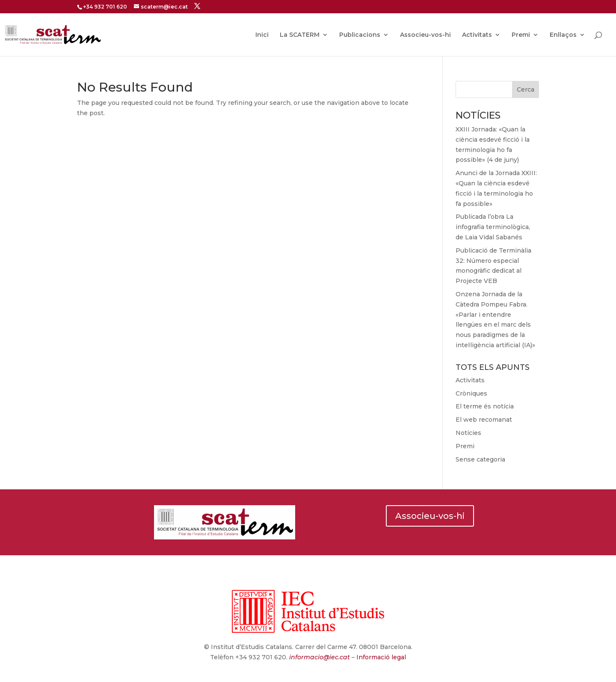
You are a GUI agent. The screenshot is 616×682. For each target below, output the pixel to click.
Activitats (477, 35)
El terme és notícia (485, 406)
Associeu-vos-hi (425, 35)
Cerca (526, 89)
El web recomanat (484, 420)
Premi (521, 35)
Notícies (468, 433)
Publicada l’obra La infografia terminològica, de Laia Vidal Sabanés (493, 227)
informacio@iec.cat (320, 657)
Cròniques (471, 393)
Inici (262, 35)
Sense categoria (480, 459)
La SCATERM (300, 35)
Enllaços (563, 35)
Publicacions (360, 35)
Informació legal (380, 657)
